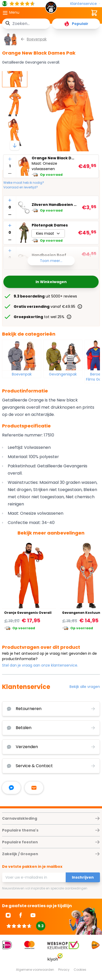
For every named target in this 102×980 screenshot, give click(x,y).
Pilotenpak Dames (50, 225)
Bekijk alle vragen (85, 687)
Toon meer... (51, 261)
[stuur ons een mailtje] (34, 788)
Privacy (64, 970)
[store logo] (51, 9)
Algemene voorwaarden (35, 970)
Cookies (80, 970)
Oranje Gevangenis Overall (28, 613)
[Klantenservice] (85, 4)
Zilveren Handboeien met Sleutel (56, 205)
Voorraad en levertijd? (21, 187)
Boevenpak (22, 374)
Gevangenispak (63, 374)
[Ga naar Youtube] (33, 915)
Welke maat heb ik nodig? (24, 183)
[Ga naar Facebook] (21, 915)
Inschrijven (83, 877)
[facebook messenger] (11, 788)
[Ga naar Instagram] (8, 915)
